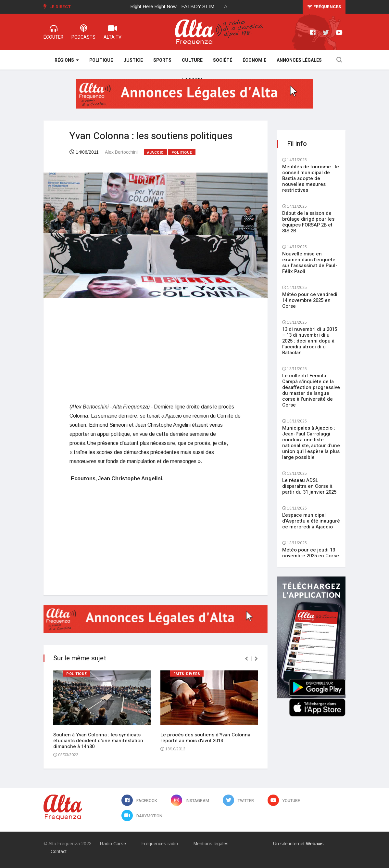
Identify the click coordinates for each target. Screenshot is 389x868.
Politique (101, 60)
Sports (162, 60)
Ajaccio (155, 153)
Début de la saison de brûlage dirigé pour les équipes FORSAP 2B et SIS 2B (308, 222)
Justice (133, 60)
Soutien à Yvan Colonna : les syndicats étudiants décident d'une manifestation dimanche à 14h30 (98, 741)
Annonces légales (299, 60)
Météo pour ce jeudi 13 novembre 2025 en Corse (311, 553)
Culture (192, 60)
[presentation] (246, 659)
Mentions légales (211, 844)
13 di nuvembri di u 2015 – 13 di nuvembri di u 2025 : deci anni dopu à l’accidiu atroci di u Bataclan (310, 341)
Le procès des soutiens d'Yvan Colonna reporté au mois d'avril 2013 (205, 738)
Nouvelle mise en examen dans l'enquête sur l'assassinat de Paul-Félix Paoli (310, 263)
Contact (59, 851)
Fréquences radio (160, 844)
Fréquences (324, 7)
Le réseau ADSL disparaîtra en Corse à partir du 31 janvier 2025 (309, 486)
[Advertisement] (156, 350)
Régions (67, 60)
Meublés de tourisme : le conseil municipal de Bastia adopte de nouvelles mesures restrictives (311, 178)
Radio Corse (113, 844)
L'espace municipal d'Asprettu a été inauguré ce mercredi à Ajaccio (311, 521)
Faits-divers (187, 674)
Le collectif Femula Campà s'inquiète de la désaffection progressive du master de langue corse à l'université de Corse (311, 390)
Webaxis (315, 844)
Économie (254, 60)
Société (223, 60)
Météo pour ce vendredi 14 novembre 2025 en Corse (310, 300)
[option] (177, 6)
